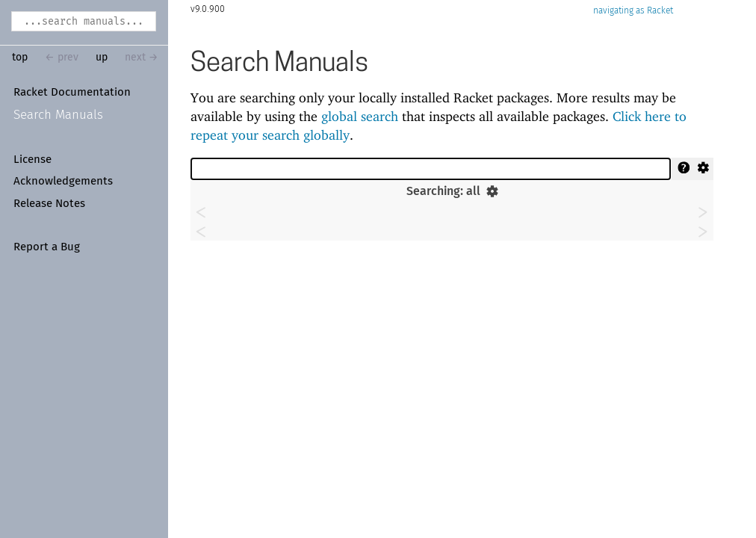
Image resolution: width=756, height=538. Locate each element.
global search (360, 116)
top (20, 58)
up (102, 58)
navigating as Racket (633, 11)
